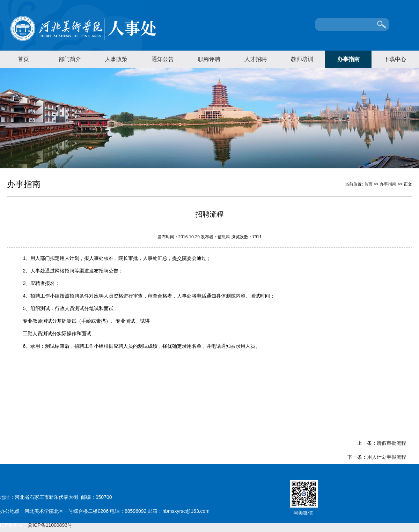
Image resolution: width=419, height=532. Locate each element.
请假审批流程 (391, 443)
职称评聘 (209, 59)
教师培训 (302, 59)
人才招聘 (256, 59)
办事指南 (348, 59)
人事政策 (116, 59)
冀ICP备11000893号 (50, 525)
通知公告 (163, 59)
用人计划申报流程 (387, 457)
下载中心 (395, 59)
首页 (23, 59)
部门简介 (70, 59)
